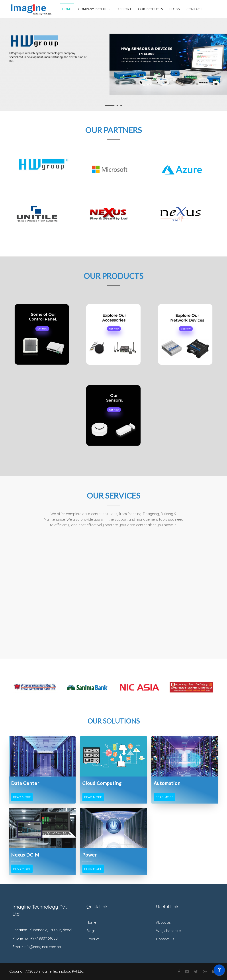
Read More (22, 797)
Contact (194, 9)
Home (67, 9)
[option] (35, 688)
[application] (219, 971)
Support (124, 9)
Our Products (151, 9)
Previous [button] (6, 688)
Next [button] (221, 688)
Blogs (175, 9)
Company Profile (94, 9)
